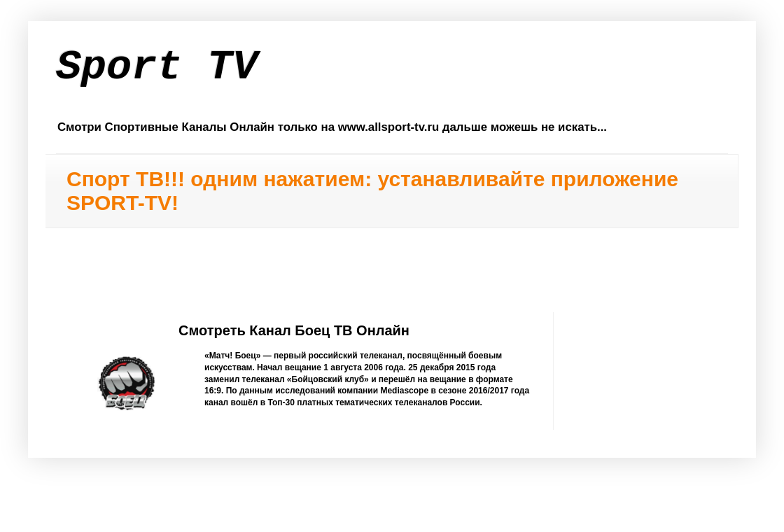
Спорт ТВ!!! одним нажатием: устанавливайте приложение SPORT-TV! (372, 191)
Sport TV (157, 67)
